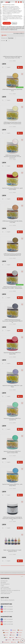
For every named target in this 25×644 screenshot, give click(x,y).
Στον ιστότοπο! (7, 23)
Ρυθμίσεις (14, 23)
